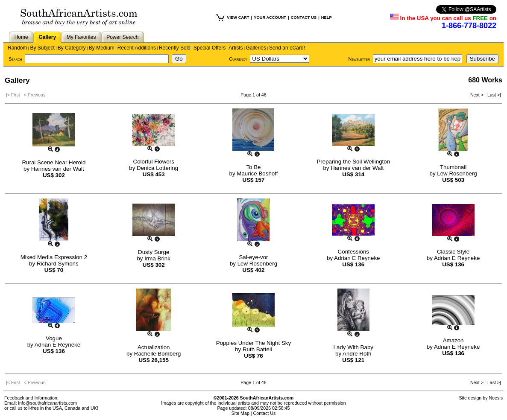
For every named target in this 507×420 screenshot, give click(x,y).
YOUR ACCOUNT (270, 17)
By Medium (102, 48)
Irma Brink (157, 258)
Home (21, 37)
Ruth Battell (257, 349)
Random (17, 48)
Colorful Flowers (154, 162)
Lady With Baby (353, 347)
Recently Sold (175, 48)
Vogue (54, 338)
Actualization (154, 347)
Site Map (240, 413)
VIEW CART (238, 17)
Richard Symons (58, 264)
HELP (327, 17)
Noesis (496, 398)
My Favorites (81, 37)
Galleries (256, 48)
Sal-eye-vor (253, 257)
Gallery (47, 37)
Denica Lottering (157, 168)
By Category (72, 48)
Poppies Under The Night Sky (253, 343)
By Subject (42, 48)
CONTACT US (304, 17)
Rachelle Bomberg (158, 354)
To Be (253, 167)
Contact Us (265, 413)
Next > (478, 95)
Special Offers (210, 48)
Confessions (353, 252)
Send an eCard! (287, 48)
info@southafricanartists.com (48, 403)
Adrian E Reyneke (357, 258)
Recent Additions (137, 48)
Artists (236, 48)
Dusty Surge (154, 252)
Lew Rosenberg (457, 174)
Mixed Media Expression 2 (54, 257)
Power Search (122, 37)
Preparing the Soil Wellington (353, 162)
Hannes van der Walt (58, 169)
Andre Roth (357, 354)
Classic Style (453, 252)
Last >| (493, 95)
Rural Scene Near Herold (54, 162)
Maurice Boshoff (257, 174)
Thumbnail (453, 167)
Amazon (453, 340)
